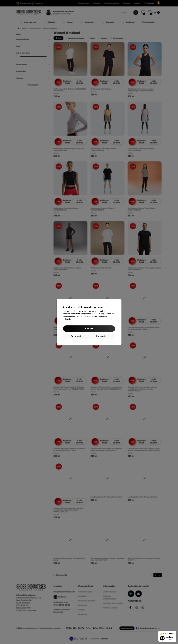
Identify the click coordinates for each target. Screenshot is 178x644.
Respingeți (76, 336)
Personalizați (102, 336)
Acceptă (89, 329)
